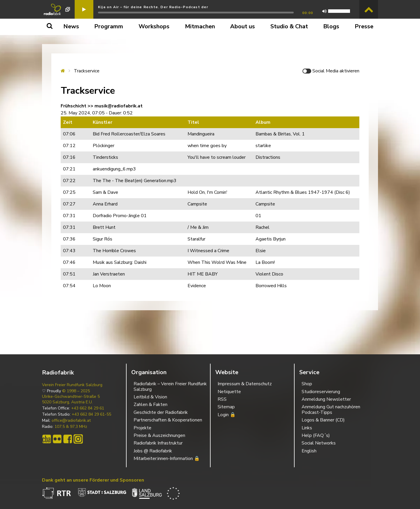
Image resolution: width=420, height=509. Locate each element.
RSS (222, 399)
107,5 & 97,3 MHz (71, 427)
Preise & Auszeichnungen (159, 435)
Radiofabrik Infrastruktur (158, 443)
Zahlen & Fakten (150, 405)
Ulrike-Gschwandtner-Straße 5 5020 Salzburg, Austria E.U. (71, 399)
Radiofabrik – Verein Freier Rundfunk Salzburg (170, 386)
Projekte (142, 428)
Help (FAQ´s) (316, 435)
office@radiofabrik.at (71, 421)
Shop (307, 384)
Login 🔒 (227, 415)
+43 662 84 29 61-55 (91, 414)
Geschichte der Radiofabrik (161, 412)
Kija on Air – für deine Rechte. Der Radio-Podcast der (153, 7)
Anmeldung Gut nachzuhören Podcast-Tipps (331, 409)
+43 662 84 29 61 (88, 408)
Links (307, 428)
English (309, 451)
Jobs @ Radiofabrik (153, 451)
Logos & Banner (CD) (323, 420)
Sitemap (226, 407)
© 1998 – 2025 (76, 391)
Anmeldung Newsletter (326, 399)
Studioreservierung (321, 392)
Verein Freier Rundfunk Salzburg (72, 385)
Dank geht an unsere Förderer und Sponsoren (93, 480)
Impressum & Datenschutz (245, 384)
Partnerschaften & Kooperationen (168, 420)
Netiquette (229, 392)
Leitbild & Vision (150, 397)
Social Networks (319, 443)
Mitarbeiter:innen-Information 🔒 (167, 459)
